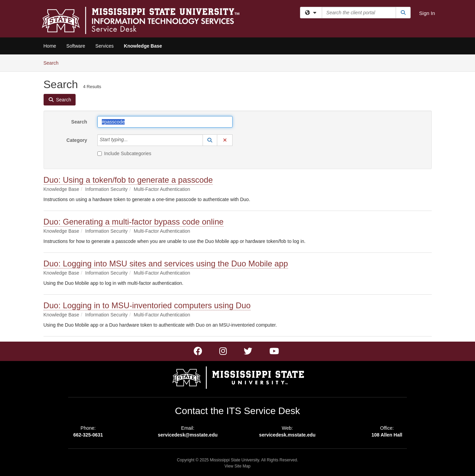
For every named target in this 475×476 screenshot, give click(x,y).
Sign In (427, 13)
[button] (210, 140)
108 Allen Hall (387, 435)
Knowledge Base (143, 46)
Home (50, 46)
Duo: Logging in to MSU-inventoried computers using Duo (147, 305)
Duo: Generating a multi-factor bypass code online (134, 222)
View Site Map (237, 466)
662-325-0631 (88, 435)
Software (76, 46)
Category (77, 140)
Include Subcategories (124, 153)
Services (105, 46)
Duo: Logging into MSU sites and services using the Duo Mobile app (166, 264)
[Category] (131, 140)
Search (54, 62)
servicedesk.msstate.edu (287, 435)
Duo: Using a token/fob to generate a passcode (128, 180)
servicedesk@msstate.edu (188, 435)
